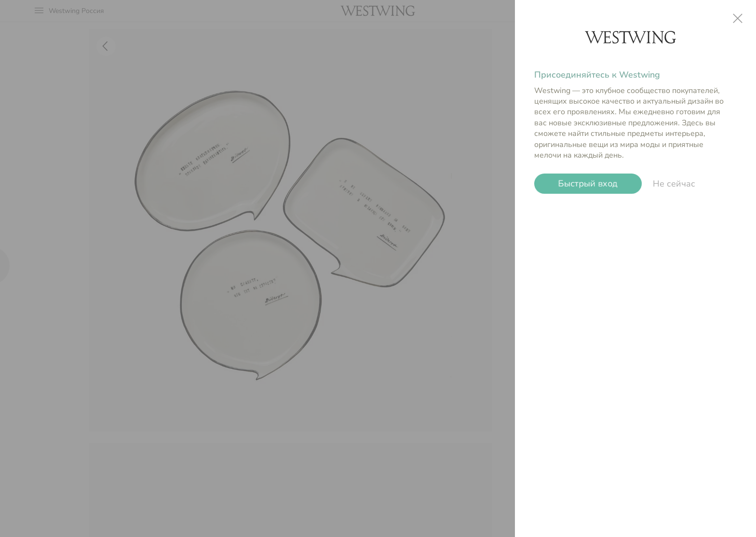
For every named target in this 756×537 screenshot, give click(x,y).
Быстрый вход (588, 184)
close (738, 18)
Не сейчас (674, 184)
